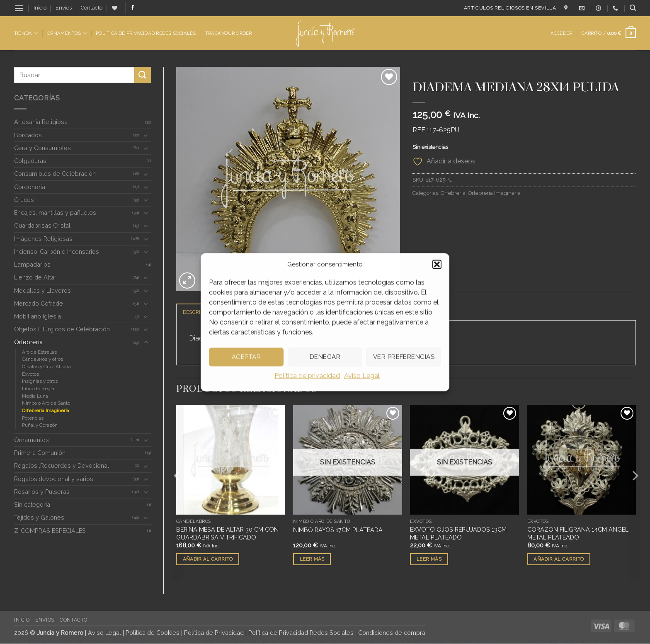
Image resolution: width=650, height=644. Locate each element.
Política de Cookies (153, 633)
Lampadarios (32, 264)
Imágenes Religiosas (43, 239)
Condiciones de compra (392, 633)
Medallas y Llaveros (42, 290)
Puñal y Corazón (40, 425)
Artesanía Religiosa (41, 122)
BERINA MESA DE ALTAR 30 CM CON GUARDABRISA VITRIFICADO (227, 534)
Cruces (24, 200)
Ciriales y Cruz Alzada (46, 367)
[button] (437, 264)
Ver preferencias (404, 357)
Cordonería (30, 187)
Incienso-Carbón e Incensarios (57, 252)
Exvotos (30, 374)
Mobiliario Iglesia (38, 316)
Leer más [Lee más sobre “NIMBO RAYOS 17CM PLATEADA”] (312, 559)
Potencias (33, 418)
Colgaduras (30, 161)
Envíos (64, 8)
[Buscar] (633, 8)
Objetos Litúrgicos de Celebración (62, 329)
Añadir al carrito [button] (208, 559)
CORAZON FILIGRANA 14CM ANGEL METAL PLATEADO (578, 534)
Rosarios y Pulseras (42, 492)
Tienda (26, 33)
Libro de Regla (38, 389)
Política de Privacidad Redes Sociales (146, 33)
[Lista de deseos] (115, 8)
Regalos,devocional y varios (54, 479)
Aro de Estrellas (39, 352)
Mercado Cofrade (39, 303)
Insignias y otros (40, 381)
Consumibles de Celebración (55, 174)
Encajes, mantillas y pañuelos (55, 213)
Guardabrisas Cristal (42, 225)
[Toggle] (146, 135)
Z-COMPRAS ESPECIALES (50, 531)
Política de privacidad (307, 375)
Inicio (40, 8)
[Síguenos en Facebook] (133, 8)
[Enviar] (143, 75)
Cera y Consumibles (42, 148)
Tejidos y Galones (39, 517)
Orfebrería (28, 342)
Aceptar (246, 357)
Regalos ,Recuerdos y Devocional (62, 465)
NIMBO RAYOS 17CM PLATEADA (338, 530)
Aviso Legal (362, 375)
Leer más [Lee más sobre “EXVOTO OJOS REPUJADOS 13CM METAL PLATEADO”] (429, 559)
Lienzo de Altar (35, 277)
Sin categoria (32, 504)
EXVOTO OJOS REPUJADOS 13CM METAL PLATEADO (458, 534)
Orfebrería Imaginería (46, 411)
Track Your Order (229, 33)
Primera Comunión (40, 453)
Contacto (92, 8)
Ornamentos (67, 33)
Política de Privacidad (214, 633)
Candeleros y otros (42, 359)
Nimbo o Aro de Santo (46, 403)
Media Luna (35, 396)
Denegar (325, 357)
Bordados (28, 135)
